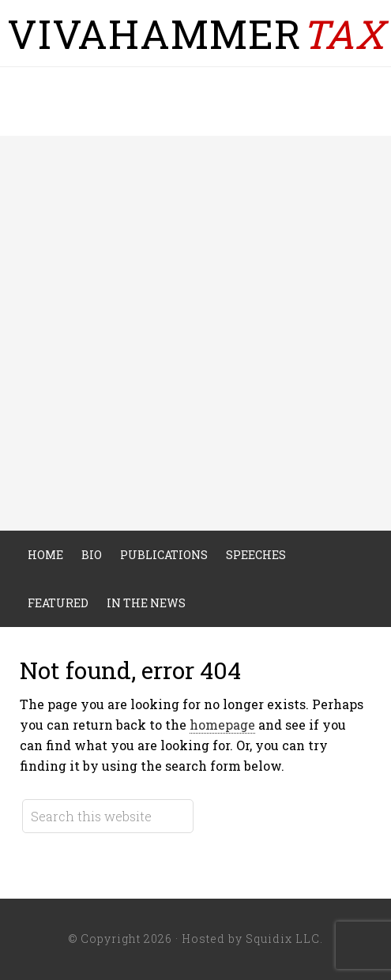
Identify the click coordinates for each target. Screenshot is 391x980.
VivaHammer (196, 34)
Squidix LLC (283, 939)
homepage (222, 725)
